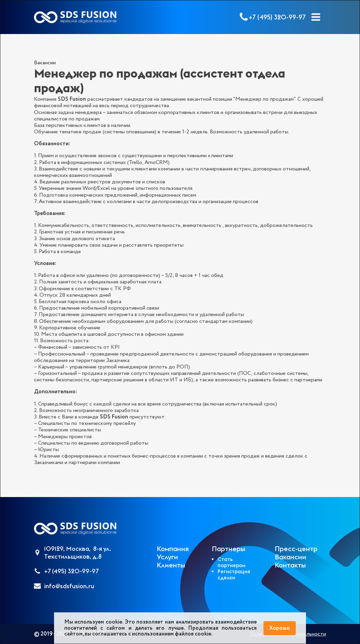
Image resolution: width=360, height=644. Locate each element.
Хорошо (280, 628)
